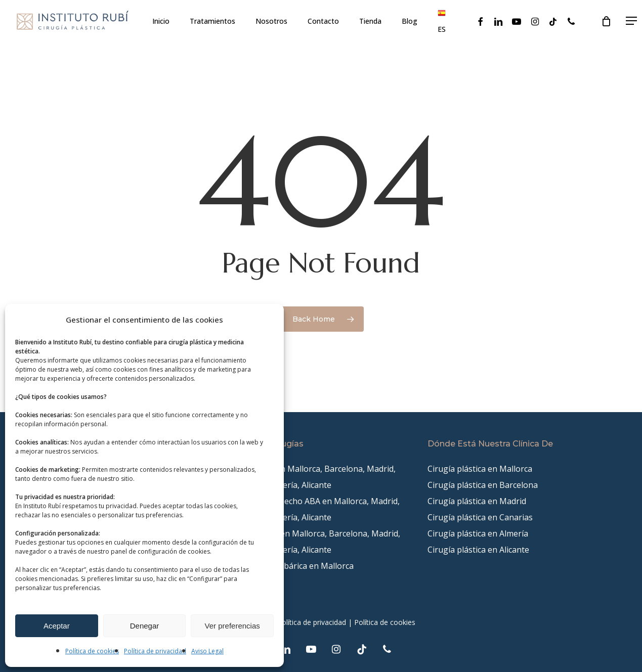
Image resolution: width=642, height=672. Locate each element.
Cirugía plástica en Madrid (477, 501)
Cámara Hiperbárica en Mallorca (292, 566)
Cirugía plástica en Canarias (480, 517)
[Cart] (606, 22)
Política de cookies (92, 651)
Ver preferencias (232, 626)
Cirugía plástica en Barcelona (483, 485)
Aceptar (57, 626)
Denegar (145, 626)
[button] (632, 21)
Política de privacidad (155, 651)
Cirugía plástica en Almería (478, 533)
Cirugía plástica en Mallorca (480, 469)
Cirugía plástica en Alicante (478, 550)
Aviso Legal (207, 651)
